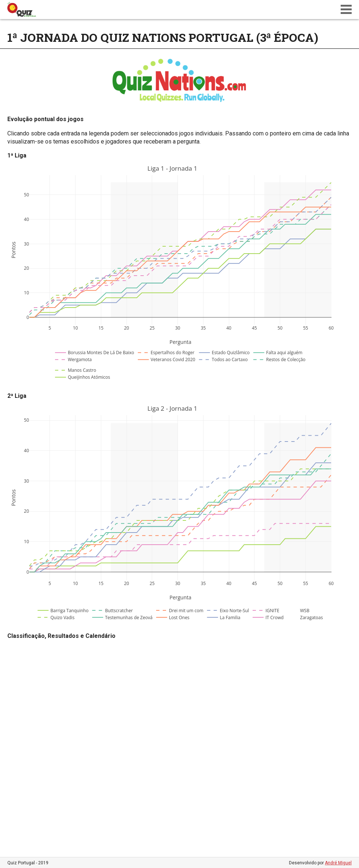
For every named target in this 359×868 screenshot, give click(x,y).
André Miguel (338, 863)
